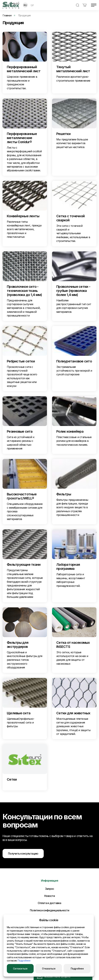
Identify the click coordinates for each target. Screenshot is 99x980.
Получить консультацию (23, 854)
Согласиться (20, 969)
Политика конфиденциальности (49, 910)
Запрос (50, 889)
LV (32, 5)
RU (25, 5)
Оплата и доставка (49, 903)
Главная (7, 15)
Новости (49, 896)
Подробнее (24, 961)
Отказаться (49, 969)
